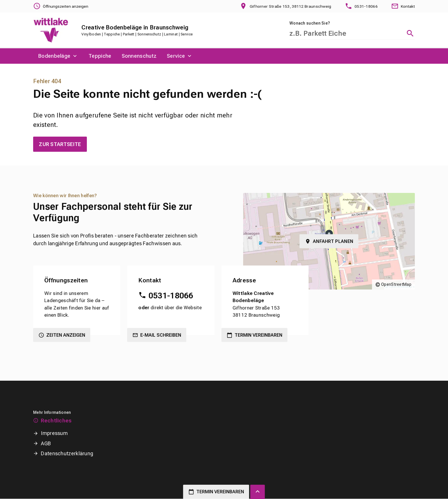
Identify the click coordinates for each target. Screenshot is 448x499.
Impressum (54, 433)
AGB (46, 444)
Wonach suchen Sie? (310, 23)
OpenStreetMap (396, 285)
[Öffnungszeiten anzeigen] (61, 6)
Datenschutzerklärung (67, 454)
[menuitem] (58, 56)
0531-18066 (171, 296)
